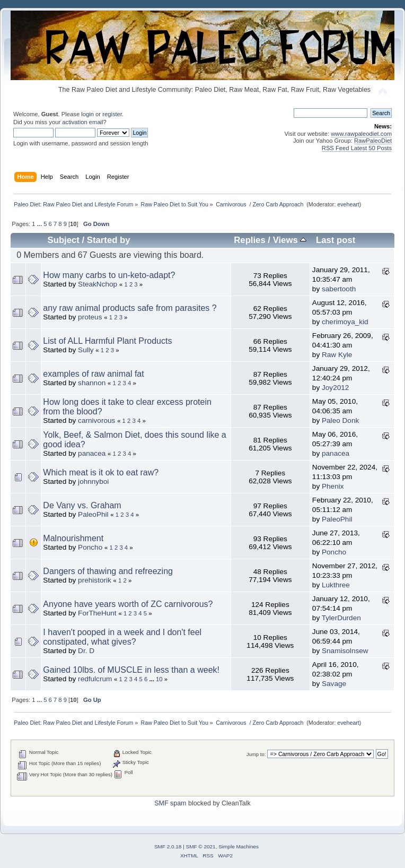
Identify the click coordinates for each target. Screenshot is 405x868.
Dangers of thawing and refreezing (108, 571)
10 (159, 679)
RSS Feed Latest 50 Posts (357, 148)
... (40, 224)
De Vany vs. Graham (82, 505)
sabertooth (339, 289)
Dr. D (86, 651)
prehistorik (95, 580)
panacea (92, 453)
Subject (64, 240)
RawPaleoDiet (373, 141)
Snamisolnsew (345, 651)
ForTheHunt (97, 613)
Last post (336, 240)
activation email (82, 122)
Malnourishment (73, 538)
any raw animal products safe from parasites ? (130, 308)
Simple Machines (239, 847)
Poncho (90, 547)
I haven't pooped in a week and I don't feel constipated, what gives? (122, 637)
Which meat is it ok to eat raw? (101, 472)
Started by (109, 240)
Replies (249, 240)
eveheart (348, 204)
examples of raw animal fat (93, 374)
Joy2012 (335, 388)
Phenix (333, 486)
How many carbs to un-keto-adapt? (109, 275)
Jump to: (256, 754)
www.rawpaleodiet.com (361, 134)
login (87, 114)
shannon (92, 383)
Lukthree (336, 585)
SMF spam (170, 803)
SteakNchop (98, 284)
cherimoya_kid (345, 322)
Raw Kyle (337, 355)
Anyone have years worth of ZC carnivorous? (128, 604)
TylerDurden (341, 618)
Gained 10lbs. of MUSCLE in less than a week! (131, 670)
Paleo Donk (340, 420)
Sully (86, 350)
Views (290, 240)
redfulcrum (95, 679)
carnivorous (96, 420)
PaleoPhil (93, 514)
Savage (334, 684)
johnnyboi (93, 481)
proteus (90, 317)
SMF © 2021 (201, 847)
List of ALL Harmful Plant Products (107, 341)
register (112, 114)
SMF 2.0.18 (168, 847)
